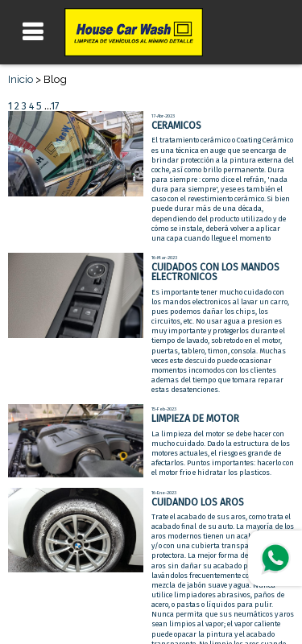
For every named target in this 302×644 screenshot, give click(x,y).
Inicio (21, 79)
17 (55, 106)
